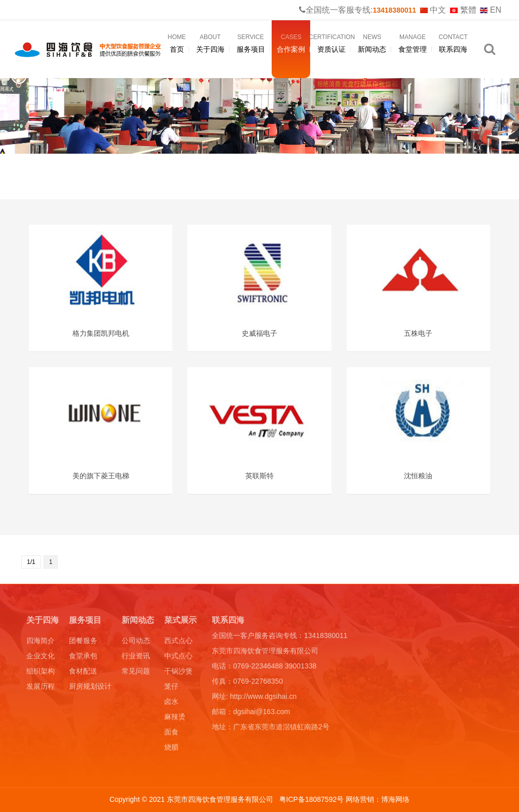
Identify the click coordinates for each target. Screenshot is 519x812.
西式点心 (178, 643)
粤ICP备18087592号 (313, 799)
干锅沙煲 (178, 673)
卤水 (171, 703)
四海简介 (41, 643)
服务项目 (251, 44)
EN (491, 10)
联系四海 (453, 44)
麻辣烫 (175, 719)
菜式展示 (180, 622)
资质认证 (331, 44)
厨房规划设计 (90, 688)
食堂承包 (83, 658)
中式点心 (178, 658)
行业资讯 (136, 658)
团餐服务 (83, 643)
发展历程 (41, 688)
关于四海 (210, 44)
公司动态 (136, 643)
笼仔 (171, 688)
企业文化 (41, 658)
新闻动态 (372, 44)
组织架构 (41, 673)
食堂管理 (413, 44)
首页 (177, 44)
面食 (171, 734)
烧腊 (171, 749)
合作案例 (291, 44)
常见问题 (136, 673)
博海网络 (395, 799)
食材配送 (83, 673)
